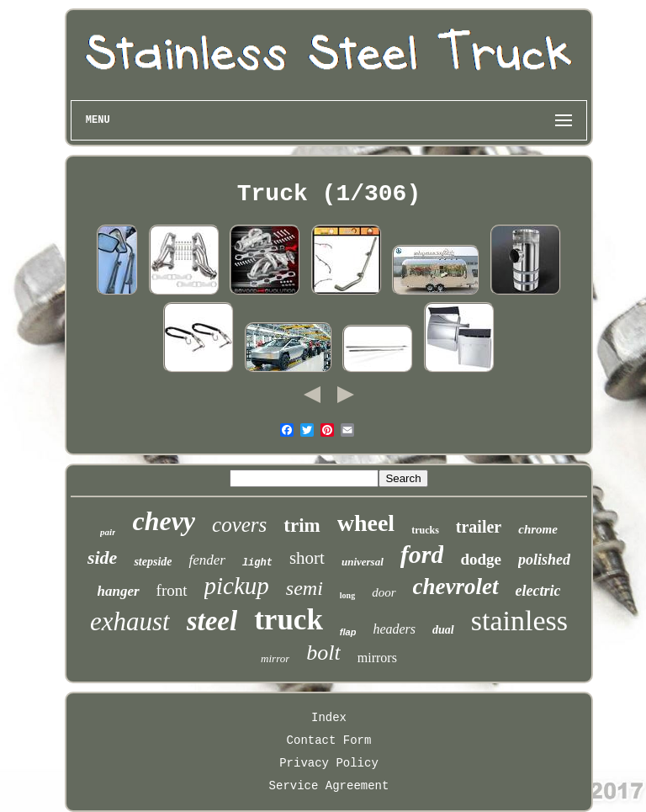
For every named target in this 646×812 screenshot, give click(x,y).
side (102, 557)
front (172, 590)
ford (422, 554)
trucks (425, 530)
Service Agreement (329, 786)
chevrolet (456, 586)
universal (363, 562)
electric (538, 591)
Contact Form (329, 740)
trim (302, 525)
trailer (479, 527)
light (257, 563)
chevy (164, 521)
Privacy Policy (329, 763)
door (384, 592)
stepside (153, 562)
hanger (119, 591)
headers (394, 629)
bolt (323, 653)
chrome (538, 529)
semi (304, 588)
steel (212, 621)
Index (329, 718)
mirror (275, 658)
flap (348, 632)
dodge (481, 559)
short (307, 558)
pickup (237, 586)
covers (239, 525)
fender (207, 560)
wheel (366, 523)
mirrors (377, 658)
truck (289, 620)
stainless (519, 621)
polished (544, 560)
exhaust (130, 621)
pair (108, 532)
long (347, 595)
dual (443, 630)
